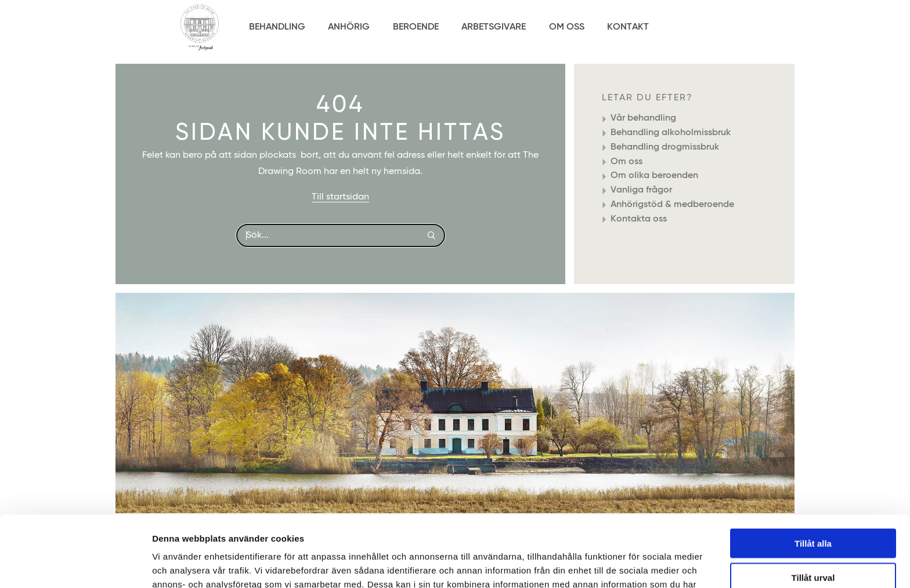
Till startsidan (340, 197)
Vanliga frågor (641, 190)
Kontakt (628, 27)
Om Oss (567, 27)
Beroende (416, 27)
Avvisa (813, 540)
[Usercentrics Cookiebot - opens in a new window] (75, 565)
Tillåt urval (813, 507)
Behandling (277, 27)
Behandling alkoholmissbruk (671, 133)
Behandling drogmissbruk (665, 147)
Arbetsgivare (494, 27)
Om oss (626, 162)
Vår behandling (643, 118)
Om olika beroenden (654, 176)
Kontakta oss (639, 219)
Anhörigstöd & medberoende (672, 205)
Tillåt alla (813, 472)
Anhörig (349, 27)
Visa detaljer (631, 565)
